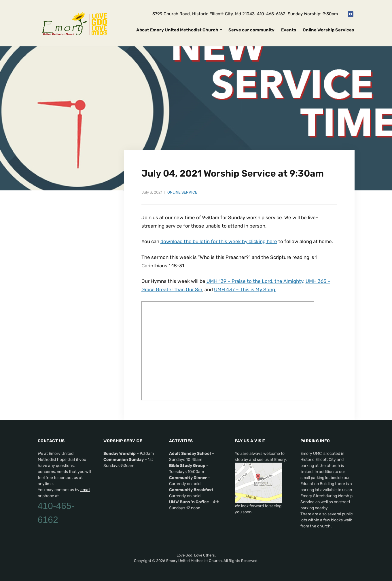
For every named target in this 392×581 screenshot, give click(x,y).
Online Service (182, 192)
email (85, 490)
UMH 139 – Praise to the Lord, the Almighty (255, 281)
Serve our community (251, 30)
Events (289, 30)
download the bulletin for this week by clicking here (219, 241)
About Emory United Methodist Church (177, 30)
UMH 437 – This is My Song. (245, 289)
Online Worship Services (328, 30)
